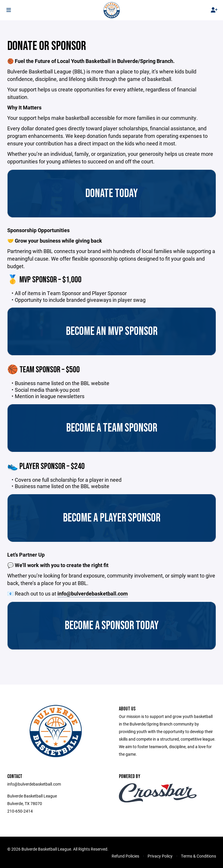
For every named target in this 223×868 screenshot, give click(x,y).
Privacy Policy (160, 856)
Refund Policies (125, 856)
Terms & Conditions (198, 856)
